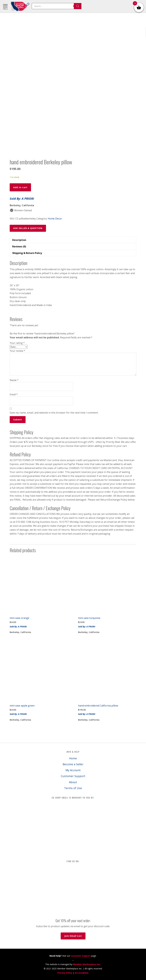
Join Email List (73, 936)
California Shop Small (20, 6)
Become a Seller (73, 764)
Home (73, 758)
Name (14, 380)
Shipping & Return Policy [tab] (27, 253)
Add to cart (20, 187)
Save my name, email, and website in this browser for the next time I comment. (54, 413)
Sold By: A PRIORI (22, 199)
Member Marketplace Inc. (87, 964)
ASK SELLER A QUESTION (28, 228)
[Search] (78, 6)
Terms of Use (73, 788)
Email (14, 394)
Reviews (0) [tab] (19, 246)
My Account (73, 770)
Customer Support (73, 776)
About (73, 782)
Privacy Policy (65, 973)
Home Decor (55, 219)
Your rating (17, 343)
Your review (17, 351)
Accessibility (82, 973)
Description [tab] (19, 240)
